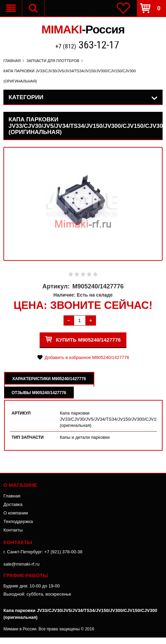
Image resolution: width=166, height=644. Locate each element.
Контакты (13, 530)
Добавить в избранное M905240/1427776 (87, 357)
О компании (16, 513)
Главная (12, 496)
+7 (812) (87, 46)
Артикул (21, 413)
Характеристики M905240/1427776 (49, 379)
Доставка (13, 504)
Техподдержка (18, 521)
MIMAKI (83, 29)
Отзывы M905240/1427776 (39, 393)
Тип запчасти (28, 437)
